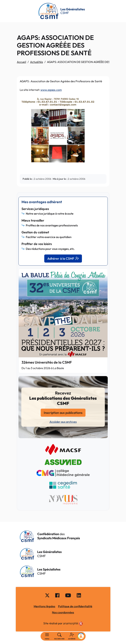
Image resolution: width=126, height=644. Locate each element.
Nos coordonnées (63, 612)
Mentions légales (44, 606)
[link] (73, 624)
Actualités (37, 62)
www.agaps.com (51, 90)
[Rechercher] (59, 636)
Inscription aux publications (63, 413)
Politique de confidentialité (75, 606)
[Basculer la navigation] (47, 636)
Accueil (22, 62)
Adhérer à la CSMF (63, 259)
